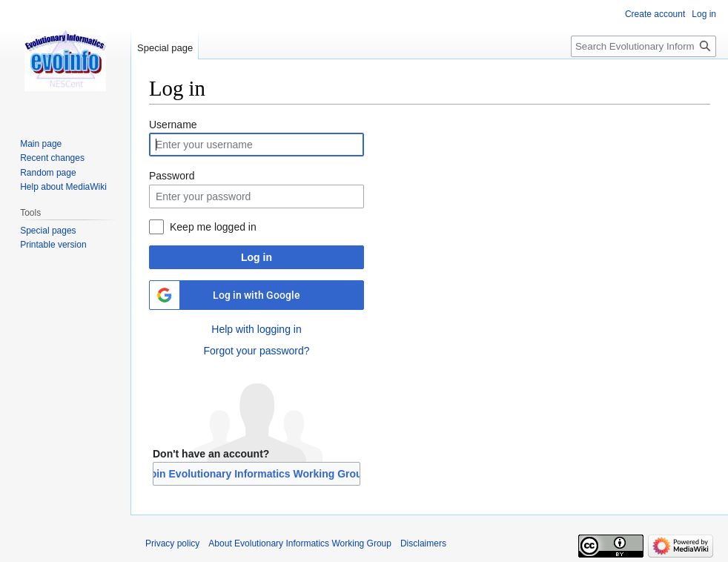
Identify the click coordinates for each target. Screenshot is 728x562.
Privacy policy (172, 543)
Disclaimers (423, 543)
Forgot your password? (256, 351)
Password (172, 176)
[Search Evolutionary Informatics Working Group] (643, 46)
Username (173, 125)
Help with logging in (256, 329)
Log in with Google (257, 295)
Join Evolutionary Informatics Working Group (257, 474)
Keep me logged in (213, 227)
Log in (257, 257)
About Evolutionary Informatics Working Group (300, 543)
